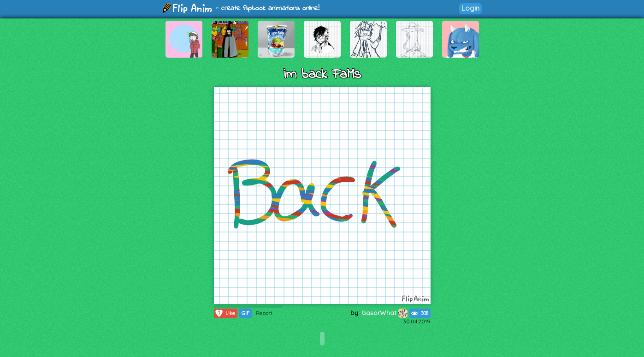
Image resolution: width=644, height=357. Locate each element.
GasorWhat (384, 313)
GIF (245, 313)
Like (225, 313)
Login (470, 8)
